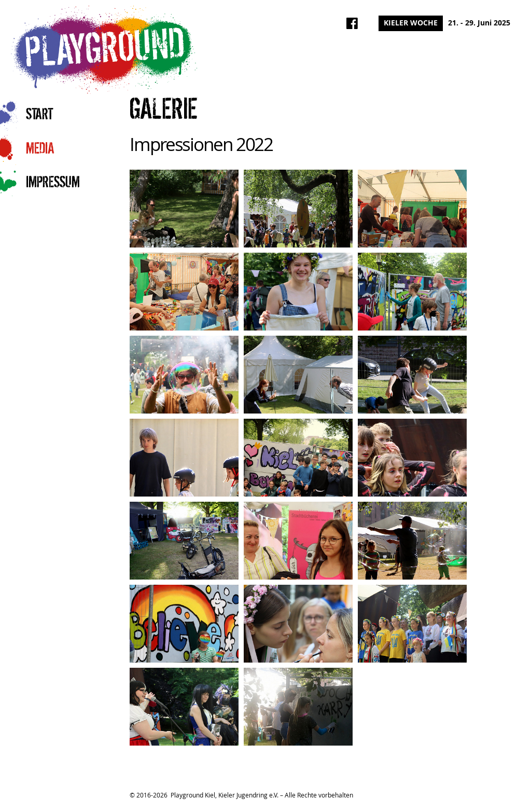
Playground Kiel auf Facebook (352, 23)
